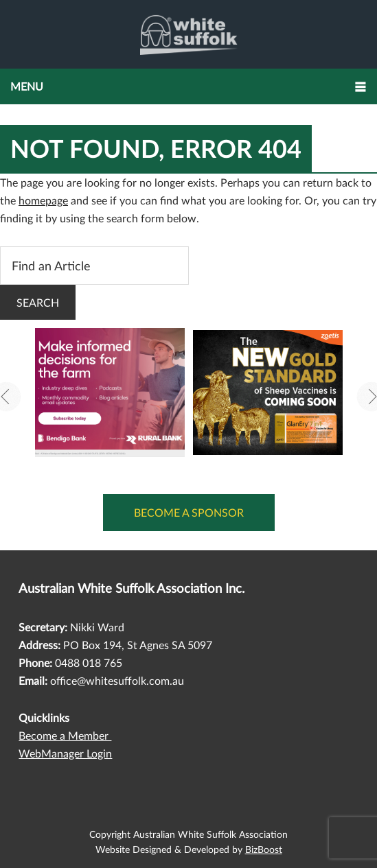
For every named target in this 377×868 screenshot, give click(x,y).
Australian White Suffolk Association (188, 34)
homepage (43, 200)
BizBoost (264, 849)
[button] (188, 86)
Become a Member (65, 735)
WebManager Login (65, 753)
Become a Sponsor (189, 512)
